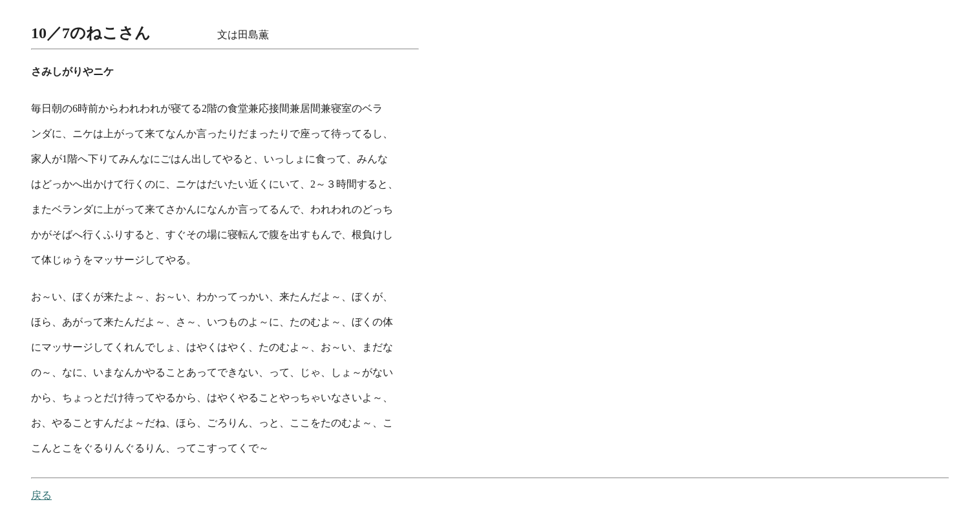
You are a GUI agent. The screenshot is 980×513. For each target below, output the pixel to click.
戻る (41, 495)
